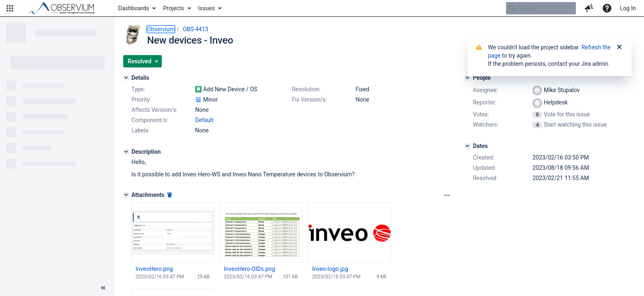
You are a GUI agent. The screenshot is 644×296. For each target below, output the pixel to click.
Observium (161, 29)
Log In (628, 8)
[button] (10, 8)
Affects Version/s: (154, 110)
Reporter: (484, 102)
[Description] (126, 152)
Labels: (140, 130)
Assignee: (485, 90)
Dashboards (134, 8)
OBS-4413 (195, 29)
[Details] (126, 78)
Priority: (141, 99)
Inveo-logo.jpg (330, 269)
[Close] (619, 47)
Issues (206, 8)
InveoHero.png (154, 269)
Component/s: (150, 120)
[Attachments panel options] (447, 195)
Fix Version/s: (309, 99)
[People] (467, 78)
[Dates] (467, 146)
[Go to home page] (65, 8)
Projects (174, 8)
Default (204, 120)
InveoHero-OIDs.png (250, 269)
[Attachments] (126, 195)
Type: (138, 89)
